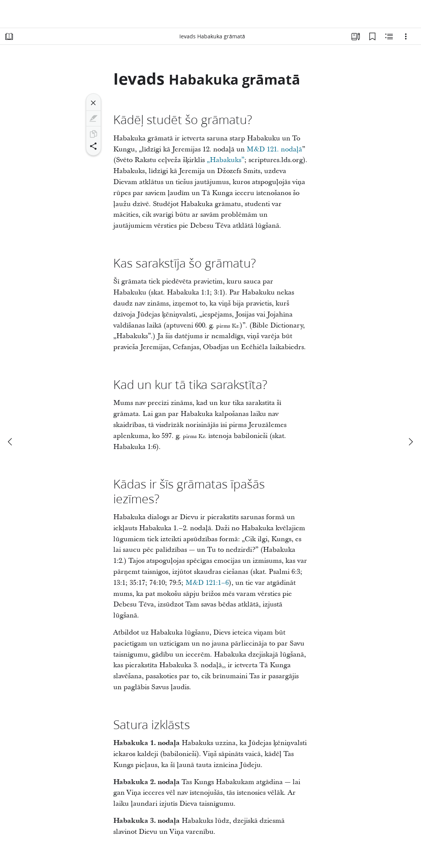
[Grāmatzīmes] (372, 36)
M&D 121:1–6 (207, 583)
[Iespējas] (406, 36)
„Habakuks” (226, 160)
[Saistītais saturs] (389, 36)
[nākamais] (410, 442)
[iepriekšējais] (11, 442)
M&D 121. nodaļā (274, 149)
